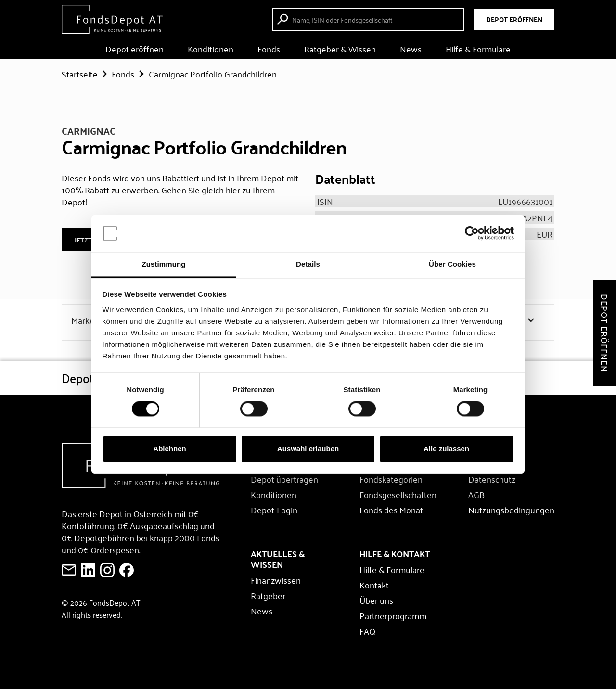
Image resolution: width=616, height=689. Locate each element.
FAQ (367, 631)
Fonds (269, 49)
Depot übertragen (284, 479)
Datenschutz (492, 479)
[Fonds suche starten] (369, 19)
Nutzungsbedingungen (511, 510)
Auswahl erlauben (308, 449)
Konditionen (211, 49)
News (411, 49)
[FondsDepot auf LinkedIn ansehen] (88, 570)
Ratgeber (268, 595)
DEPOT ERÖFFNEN (514, 19)
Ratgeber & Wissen (340, 49)
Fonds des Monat (391, 510)
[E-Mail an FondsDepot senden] (69, 570)
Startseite (80, 74)
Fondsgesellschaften (398, 494)
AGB (476, 494)
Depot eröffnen (135, 49)
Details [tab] (308, 264)
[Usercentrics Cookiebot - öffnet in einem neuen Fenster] (472, 233)
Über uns (376, 600)
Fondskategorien (391, 479)
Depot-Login (274, 510)
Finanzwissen (276, 580)
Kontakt (374, 585)
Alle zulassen (446, 449)
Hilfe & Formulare (478, 49)
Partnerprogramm (393, 615)
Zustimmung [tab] (164, 264)
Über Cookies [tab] (452, 264)
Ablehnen (169, 449)
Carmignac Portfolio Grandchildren (213, 74)
